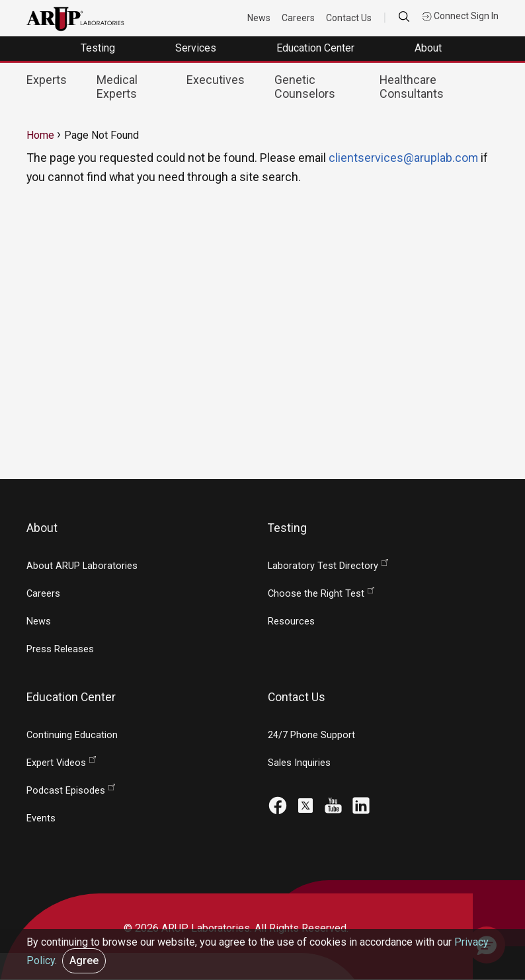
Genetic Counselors (305, 87)
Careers (298, 18)
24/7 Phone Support (311, 735)
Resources (291, 622)
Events (41, 818)
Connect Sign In (460, 16)
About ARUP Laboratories (82, 566)
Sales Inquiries (299, 763)
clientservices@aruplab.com (403, 158)
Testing (99, 48)
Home (40, 135)
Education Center (317, 48)
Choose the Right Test (316, 594)
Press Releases (60, 649)
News (259, 18)
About (429, 48)
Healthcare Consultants (412, 87)
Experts (47, 80)
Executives (216, 80)
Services (197, 48)
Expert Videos (56, 763)
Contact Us (349, 18)
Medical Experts (117, 87)
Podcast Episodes (66, 791)
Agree (84, 961)
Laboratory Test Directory (323, 566)
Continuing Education (72, 735)
